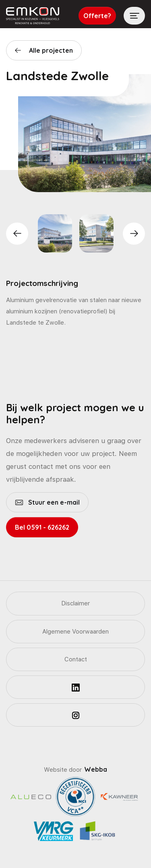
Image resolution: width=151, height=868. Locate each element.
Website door (75, 770)
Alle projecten (51, 50)
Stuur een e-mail (53, 502)
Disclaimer (75, 603)
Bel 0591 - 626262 (42, 527)
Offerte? (97, 16)
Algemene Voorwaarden (75, 632)
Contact (76, 659)
